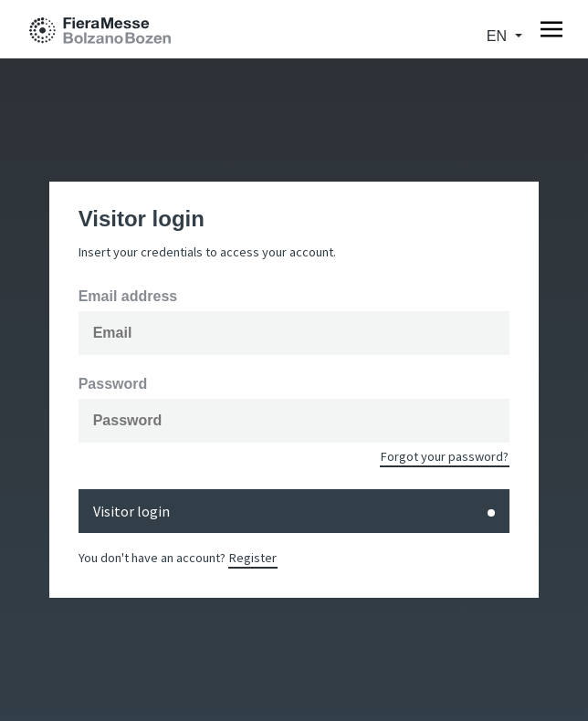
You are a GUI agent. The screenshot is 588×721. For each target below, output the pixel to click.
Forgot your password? (445, 456)
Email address (128, 297)
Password (113, 384)
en (499, 36)
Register (253, 558)
